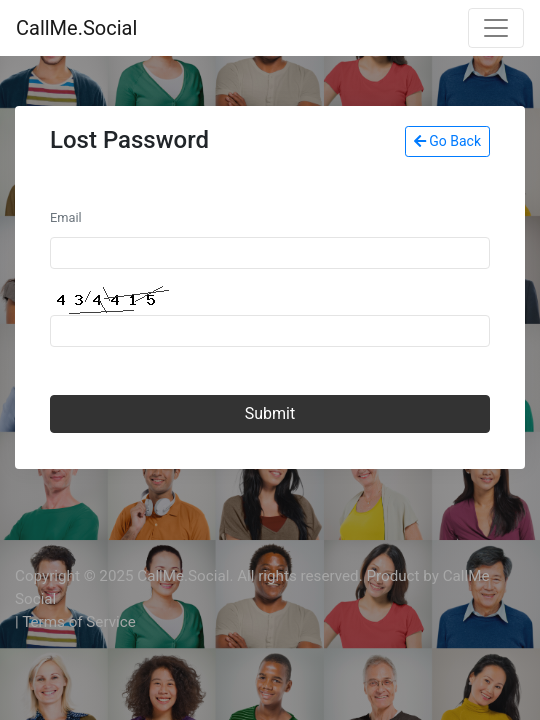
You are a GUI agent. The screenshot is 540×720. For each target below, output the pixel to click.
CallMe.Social (76, 28)
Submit (270, 413)
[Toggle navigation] (496, 28)
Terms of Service (79, 622)
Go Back (447, 141)
